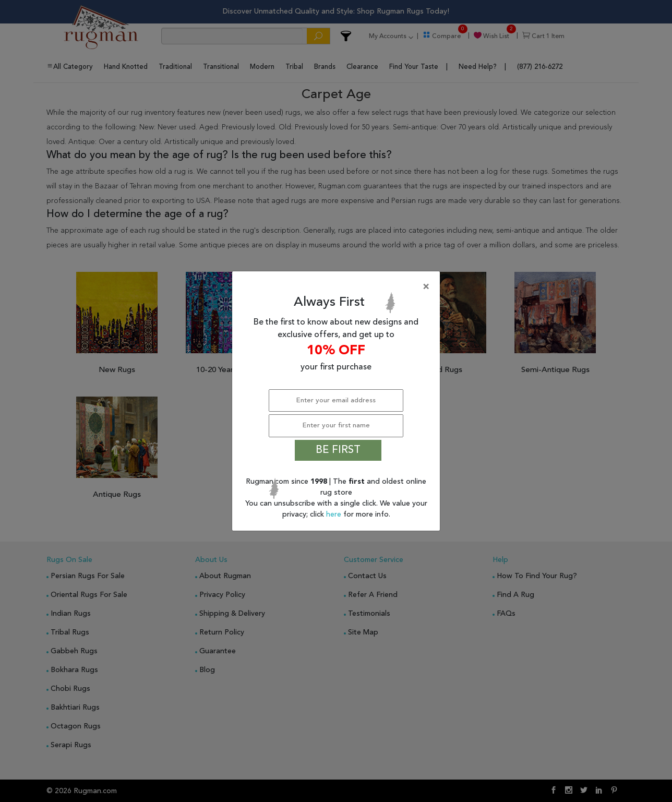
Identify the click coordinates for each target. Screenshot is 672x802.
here (335, 514)
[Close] (338, 287)
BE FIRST (338, 450)
